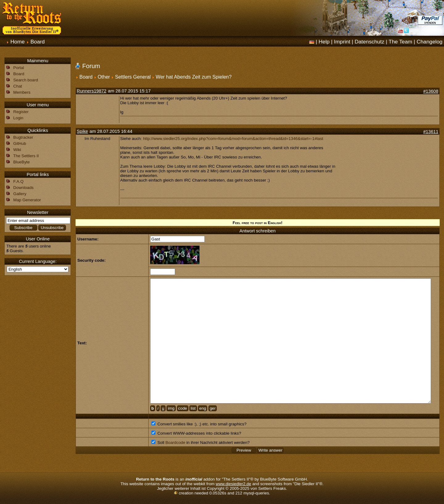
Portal (19, 68)
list (193, 408)
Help (324, 42)
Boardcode (175, 443)
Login (18, 118)
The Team (400, 42)
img (171, 408)
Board (38, 42)
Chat (18, 86)
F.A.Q (18, 181)
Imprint (342, 42)
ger (213, 408)
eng (203, 408)
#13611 (431, 132)
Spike (82, 131)
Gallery (20, 194)
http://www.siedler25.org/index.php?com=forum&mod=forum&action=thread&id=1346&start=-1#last (233, 139)
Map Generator (27, 200)
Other (104, 77)
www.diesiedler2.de (234, 484)
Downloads (23, 188)
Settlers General (133, 77)
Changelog (430, 42)
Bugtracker (23, 137)
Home (18, 42)
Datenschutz (369, 42)
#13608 (431, 91)
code (183, 408)
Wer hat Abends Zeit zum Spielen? (194, 77)
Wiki (17, 150)
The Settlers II (26, 156)
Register (21, 112)
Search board (26, 80)
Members (22, 92)
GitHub (20, 143)
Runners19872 (92, 91)
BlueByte (21, 162)
